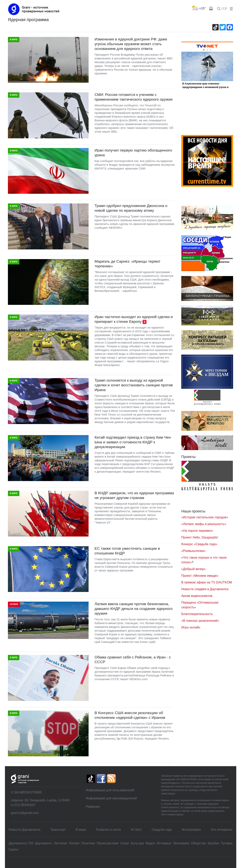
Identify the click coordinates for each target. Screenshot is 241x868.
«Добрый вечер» (193, 569)
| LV (224, 8)
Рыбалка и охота (109, 830)
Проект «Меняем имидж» (200, 576)
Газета (13, 850)
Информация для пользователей (110, 790)
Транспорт (58, 830)
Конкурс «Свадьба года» (199, 544)
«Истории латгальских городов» (205, 517)
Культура (138, 843)
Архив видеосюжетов (197, 596)
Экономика (181, 843)
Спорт (125, 843)
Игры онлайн (191, 627)
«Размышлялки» (193, 551)
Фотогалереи (191, 830)
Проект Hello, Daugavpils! (200, 537)
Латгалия (60, 843)
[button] (231, 8)
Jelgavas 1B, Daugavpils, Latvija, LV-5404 (40, 800)
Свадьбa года (162, 830)
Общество (198, 843)
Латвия (74, 843)
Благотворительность (197, 614)
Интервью (164, 843)
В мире (81, 830)
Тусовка (227, 843)
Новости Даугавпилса (25, 830)
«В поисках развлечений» (200, 621)
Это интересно (222, 830)
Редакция (93, 807)
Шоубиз (213, 843)
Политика (88, 843)
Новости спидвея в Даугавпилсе (205, 589)
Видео (150, 843)
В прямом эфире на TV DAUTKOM (207, 582)
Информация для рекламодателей (112, 798)
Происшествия (108, 843)
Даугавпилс (44, 843)
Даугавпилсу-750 (21, 843)
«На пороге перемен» (197, 531)
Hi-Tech (136, 830)
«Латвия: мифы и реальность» (204, 524)
